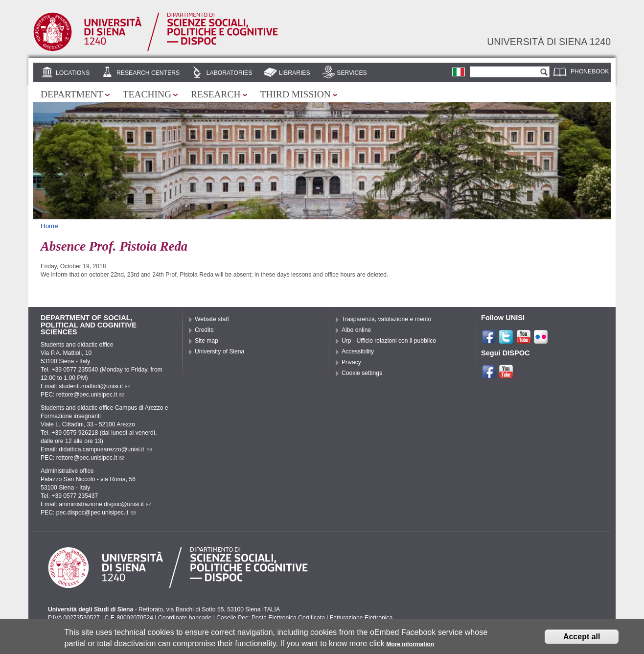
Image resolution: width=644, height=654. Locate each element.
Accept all (582, 638)
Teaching (147, 94)
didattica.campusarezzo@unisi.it (105, 449)
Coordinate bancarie (185, 618)
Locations (73, 73)
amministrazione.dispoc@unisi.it (105, 504)
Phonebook (590, 71)
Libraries (295, 73)
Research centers (148, 73)
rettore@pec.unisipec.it (91, 395)
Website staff (212, 319)
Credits (204, 330)
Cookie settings (362, 373)
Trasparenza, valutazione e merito (386, 319)
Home (49, 226)
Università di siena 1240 (549, 42)
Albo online (356, 330)
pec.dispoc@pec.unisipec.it (96, 513)
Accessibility (358, 351)
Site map (207, 341)
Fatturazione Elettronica (361, 618)
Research (216, 94)
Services (352, 73)
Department (72, 94)
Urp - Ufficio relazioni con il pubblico (389, 341)
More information (410, 646)
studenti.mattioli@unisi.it (94, 386)
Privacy (351, 362)
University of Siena (219, 351)
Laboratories (229, 73)
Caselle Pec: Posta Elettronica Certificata (271, 618)
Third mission (296, 94)
